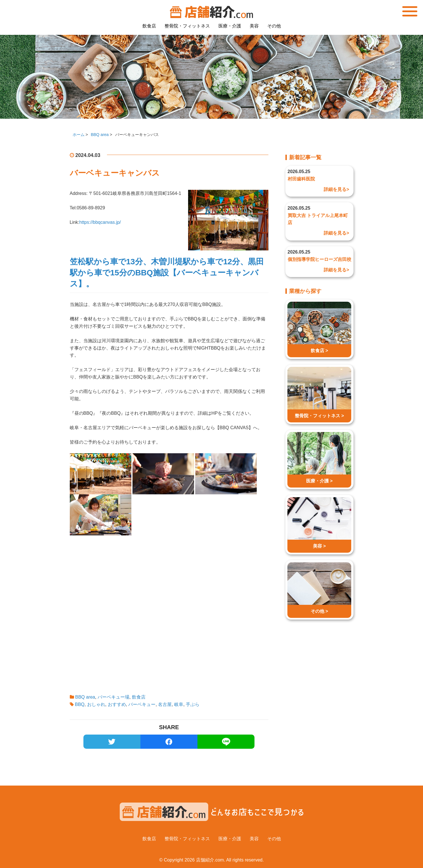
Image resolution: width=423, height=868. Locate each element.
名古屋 (165, 704)
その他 (274, 26)
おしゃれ (96, 704)
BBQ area (85, 697)
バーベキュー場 (113, 697)
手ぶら (193, 704)
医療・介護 (230, 26)
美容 (254, 26)
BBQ (80, 704)
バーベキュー (142, 704)
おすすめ (117, 704)
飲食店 (149, 26)
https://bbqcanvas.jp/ (100, 222)
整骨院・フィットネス (187, 26)
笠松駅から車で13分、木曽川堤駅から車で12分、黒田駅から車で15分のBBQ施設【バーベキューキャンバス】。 (167, 273)
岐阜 (179, 704)
